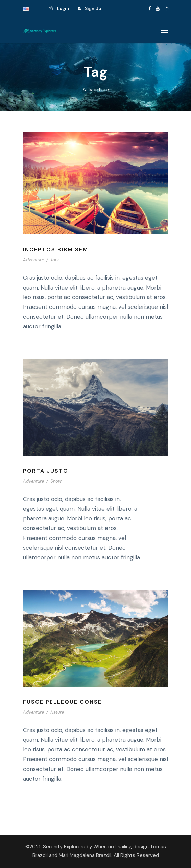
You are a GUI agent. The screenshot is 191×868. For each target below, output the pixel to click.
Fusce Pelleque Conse (62, 702)
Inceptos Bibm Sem (56, 249)
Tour (55, 260)
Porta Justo (46, 471)
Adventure (33, 260)
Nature (57, 712)
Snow (56, 481)
